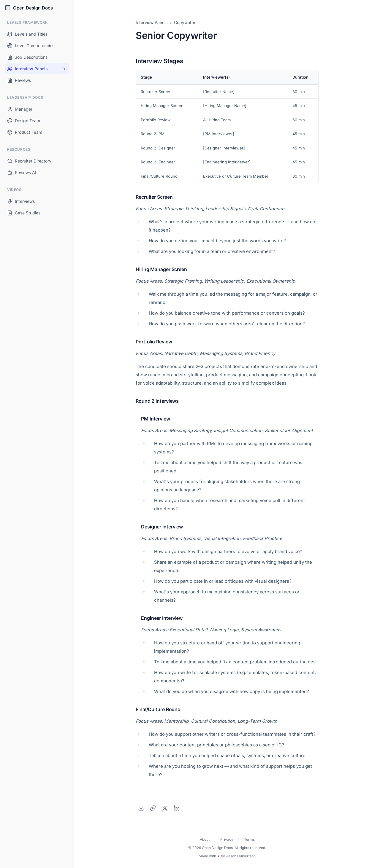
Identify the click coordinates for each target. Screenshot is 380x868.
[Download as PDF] (141, 808)
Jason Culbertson (241, 856)
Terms (249, 839)
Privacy (227, 839)
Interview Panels (152, 22)
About (205, 839)
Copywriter (185, 22)
